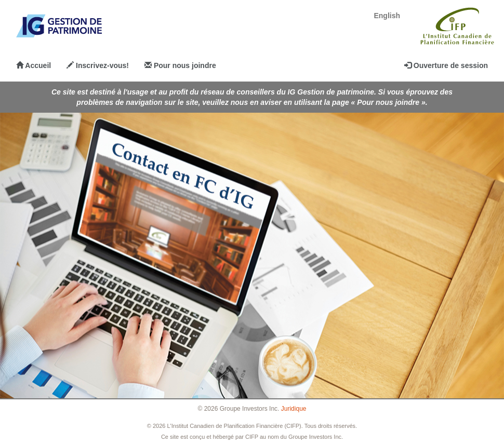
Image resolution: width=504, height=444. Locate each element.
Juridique (294, 409)
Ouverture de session (446, 65)
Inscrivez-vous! (98, 65)
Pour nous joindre (180, 65)
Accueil (34, 65)
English (387, 16)
